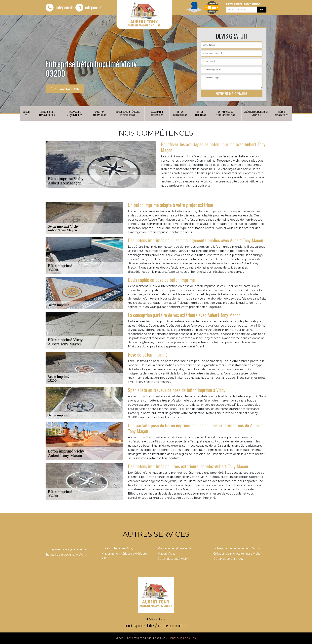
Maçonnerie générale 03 (157, 113)
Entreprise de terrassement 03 (226, 113)
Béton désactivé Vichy (173, 559)
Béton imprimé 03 (200, 113)
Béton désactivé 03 (180, 113)
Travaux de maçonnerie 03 (75, 113)
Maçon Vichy (166, 554)
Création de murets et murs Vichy (237, 554)
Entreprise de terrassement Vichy (237, 548)
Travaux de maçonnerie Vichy (66, 555)
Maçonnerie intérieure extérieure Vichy (124, 556)
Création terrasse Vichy (117, 548)
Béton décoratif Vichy (228, 559)
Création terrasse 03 (99, 113)
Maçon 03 (26, 113)
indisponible (59, 7)
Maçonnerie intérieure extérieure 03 (128, 113)
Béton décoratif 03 (282, 113)
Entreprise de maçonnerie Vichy (68, 549)
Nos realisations (65, 89)
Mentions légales (182, 638)
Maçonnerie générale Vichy (176, 548)
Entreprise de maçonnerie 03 (47, 113)
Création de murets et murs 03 (256, 113)
